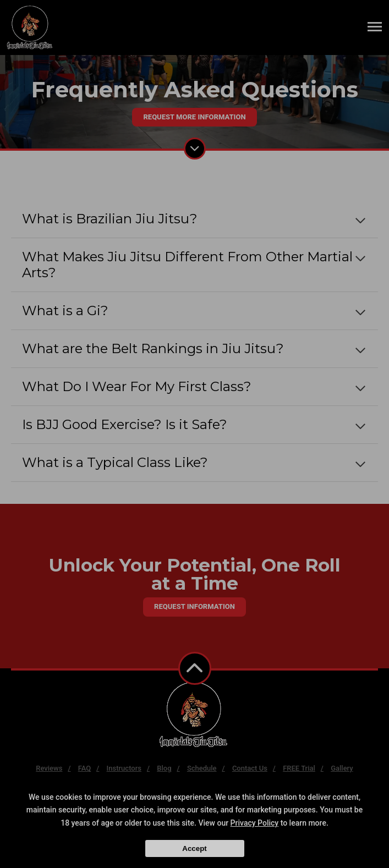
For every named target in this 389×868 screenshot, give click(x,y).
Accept (194, 848)
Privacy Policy (255, 823)
